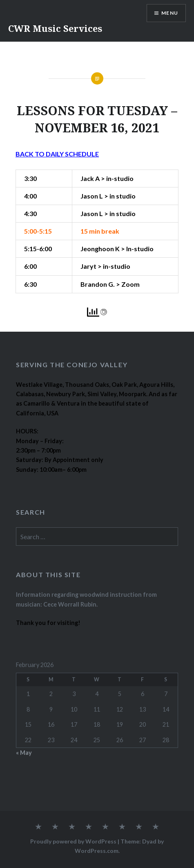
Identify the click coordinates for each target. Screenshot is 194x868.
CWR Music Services (55, 28)
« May (24, 753)
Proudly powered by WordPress (73, 841)
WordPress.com (97, 851)
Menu (170, 13)
